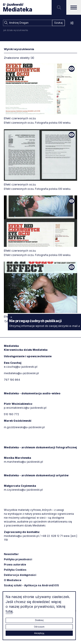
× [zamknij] (11, 317)
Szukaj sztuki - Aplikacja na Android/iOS (31, 585)
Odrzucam (39, 627)
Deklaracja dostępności (20, 575)
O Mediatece (13, 580)
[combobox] (28, 23)
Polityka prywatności (18, 559)
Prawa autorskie (15, 565)
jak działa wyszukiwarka (16, 30)
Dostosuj (39, 620)
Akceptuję (39, 633)
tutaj (9, 611)
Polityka (15, 570)
